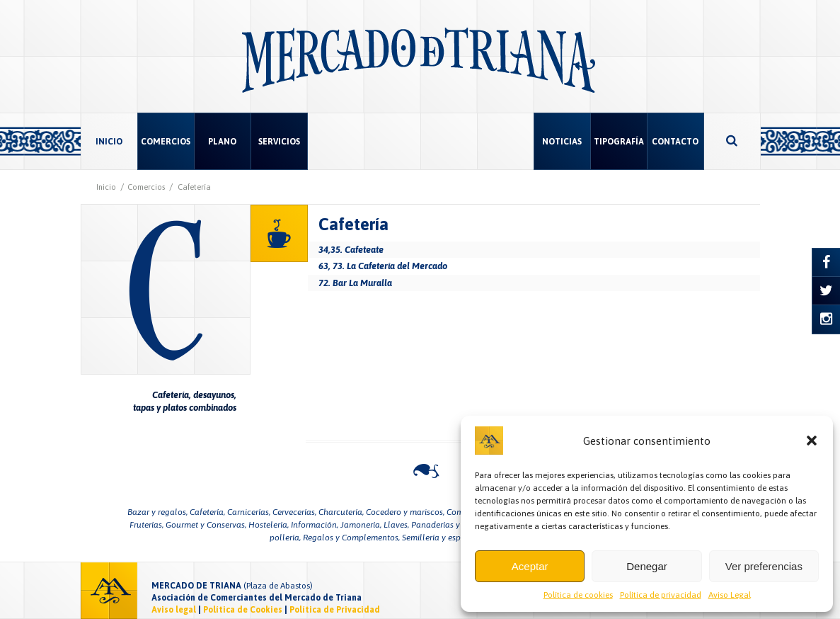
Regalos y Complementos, (351, 538)
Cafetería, (207, 512)
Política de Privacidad (335, 610)
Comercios (146, 187)
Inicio (106, 187)
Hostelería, (269, 525)
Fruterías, (146, 525)
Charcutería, (341, 512)
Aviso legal (174, 610)
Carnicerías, (249, 512)
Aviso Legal (730, 595)
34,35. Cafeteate (351, 250)
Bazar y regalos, (157, 512)
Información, (315, 525)
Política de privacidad (661, 595)
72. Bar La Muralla (355, 283)
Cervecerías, (294, 512)
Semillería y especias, (442, 538)
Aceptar (530, 566)
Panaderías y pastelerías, (458, 525)
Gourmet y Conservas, (206, 525)
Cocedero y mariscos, (405, 512)
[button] (812, 441)
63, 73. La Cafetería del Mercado (383, 266)
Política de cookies (578, 595)
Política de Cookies (243, 610)
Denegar (647, 566)
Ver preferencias (764, 566)
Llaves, (396, 525)
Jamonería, (361, 525)
